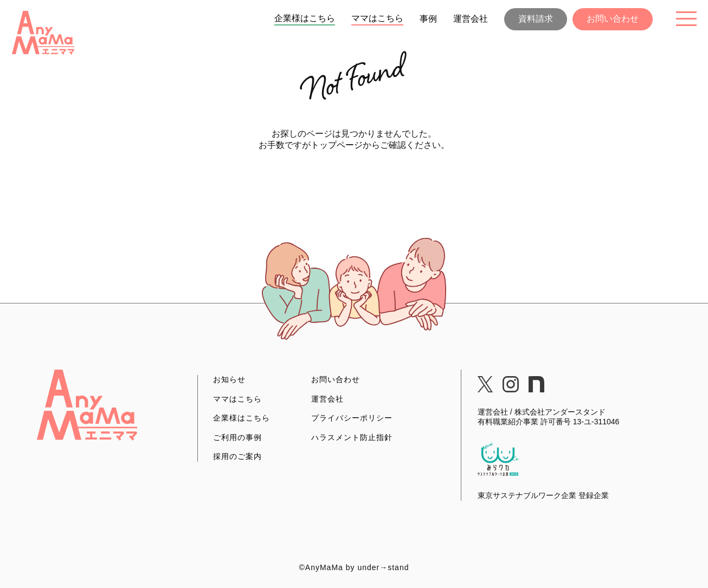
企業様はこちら (305, 18)
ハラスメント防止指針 (352, 437)
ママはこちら (377, 18)
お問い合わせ (613, 19)
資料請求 (536, 19)
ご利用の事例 (237, 437)
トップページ (337, 145)
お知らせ (229, 379)
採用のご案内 (237, 456)
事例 (428, 19)
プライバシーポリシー (352, 418)
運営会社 (471, 19)
